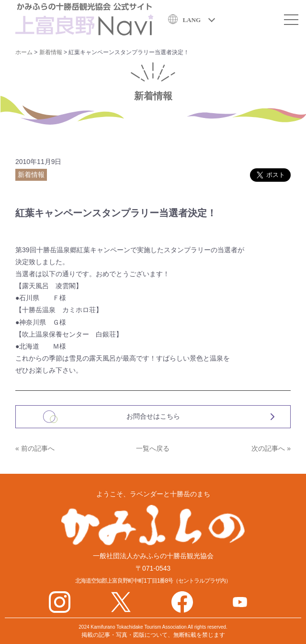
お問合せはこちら (153, 416)
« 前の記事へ (35, 448)
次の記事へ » (271, 448)
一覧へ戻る (153, 448)
